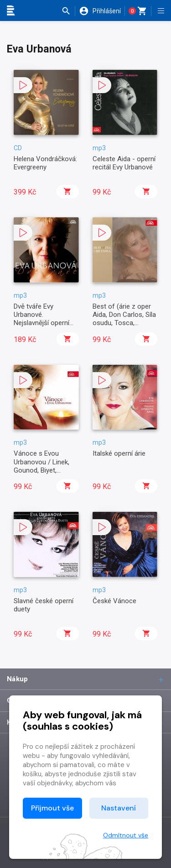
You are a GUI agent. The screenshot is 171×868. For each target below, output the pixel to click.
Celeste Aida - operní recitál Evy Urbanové (124, 163)
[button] (68, 11)
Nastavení (119, 808)
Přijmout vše (52, 808)
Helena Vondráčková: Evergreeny (45, 163)
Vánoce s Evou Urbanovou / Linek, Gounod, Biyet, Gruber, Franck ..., (41, 466)
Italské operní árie (119, 453)
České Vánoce (114, 601)
